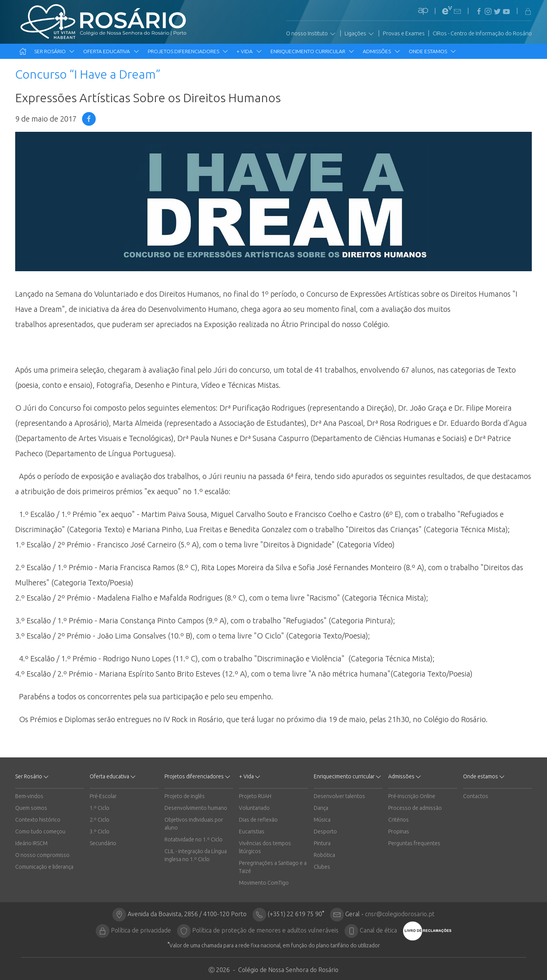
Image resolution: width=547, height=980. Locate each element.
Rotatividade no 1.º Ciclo (194, 839)
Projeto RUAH (255, 796)
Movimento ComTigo (264, 883)
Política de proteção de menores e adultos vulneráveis (265, 930)
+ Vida (250, 51)
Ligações (360, 34)
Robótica (324, 855)
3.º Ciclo (100, 831)
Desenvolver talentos (339, 796)
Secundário (103, 843)
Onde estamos (433, 51)
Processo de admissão (415, 808)
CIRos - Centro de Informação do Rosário (482, 33)
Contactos (476, 796)
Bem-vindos (29, 796)
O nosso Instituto (311, 34)
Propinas (399, 831)
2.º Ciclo (100, 820)
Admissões (382, 51)
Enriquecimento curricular (313, 51)
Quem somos (31, 808)
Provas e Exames (404, 33)
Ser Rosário (55, 51)
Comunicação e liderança (44, 867)
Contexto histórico (38, 820)
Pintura (322, 843)
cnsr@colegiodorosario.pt (400, 914)
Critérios (398, 820)
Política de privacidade (141, 930)
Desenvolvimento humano (196, 808)
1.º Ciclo (100, 808)
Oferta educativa (111, 51)
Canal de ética (378, 930)
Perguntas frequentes (414, 843)
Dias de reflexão (258, 820)
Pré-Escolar (103, 796)
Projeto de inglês (185, 796)
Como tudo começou (40, 831)
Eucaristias (252, 831)
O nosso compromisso (42, 855)
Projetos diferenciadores (188, 51)
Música (322, 820)
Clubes (322, 867)
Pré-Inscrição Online (412, 796)
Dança (321, 808)
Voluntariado (254, 808)
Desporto (325, 831)
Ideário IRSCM (31, 843)
